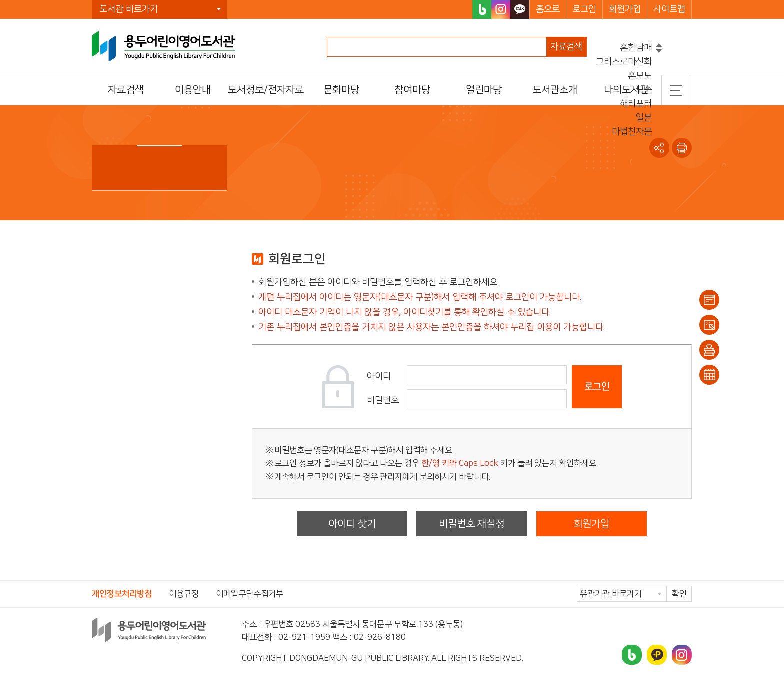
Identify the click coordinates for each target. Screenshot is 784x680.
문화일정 (709, 375)
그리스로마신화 (624, 62)
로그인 (584, 9)
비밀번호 (383, 400)
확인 (679, 594)
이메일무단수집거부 (250, 594)
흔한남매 (636, 48)
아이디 (379, 376)
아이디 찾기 (352, 524)
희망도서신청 (709, 350)
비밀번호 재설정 (472, 524)
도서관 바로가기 (129, 9)
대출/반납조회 (709, 325)
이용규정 (184, 594)
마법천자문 (632, 132)
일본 (644, 118)
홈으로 (548, 9)
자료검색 (566, 47)
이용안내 (709, 300)
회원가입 (625, 9)
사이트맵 (669, 9)
